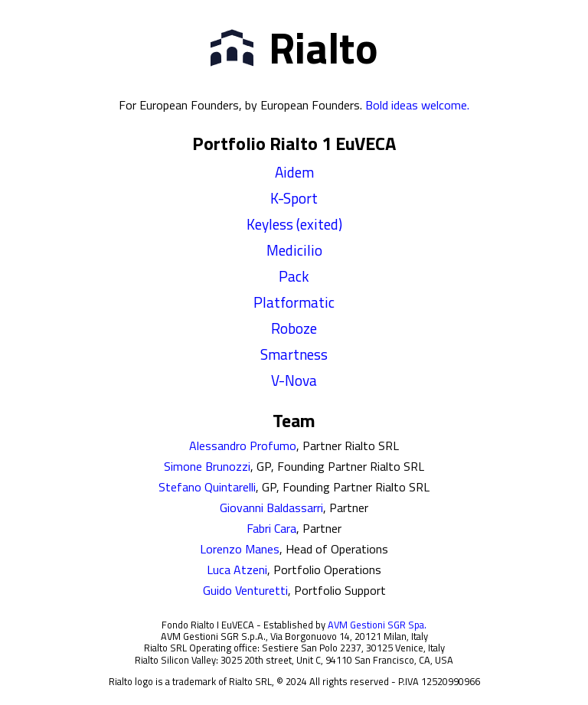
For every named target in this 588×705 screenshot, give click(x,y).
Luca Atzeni (237, 570)
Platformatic (294, 302)
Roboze (294, 328)
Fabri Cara (271, 528)
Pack (294, 276)
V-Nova (294, 380)
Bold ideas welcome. (417, 105)
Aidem (294, 172)
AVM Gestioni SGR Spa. (377, 625)
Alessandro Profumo (243, 446)
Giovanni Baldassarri (271, 508)
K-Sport (294, 198)
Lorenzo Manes (240, 549)
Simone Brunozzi (207, 466)
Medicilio (294, 250)
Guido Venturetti (245, 590)
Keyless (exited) (294, 224)
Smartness (294, 354)
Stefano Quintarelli (207, 487)
